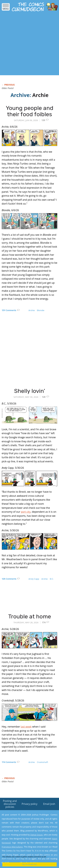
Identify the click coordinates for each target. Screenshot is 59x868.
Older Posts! (8, 88)
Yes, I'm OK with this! (29, 864)
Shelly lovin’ (30, 391)
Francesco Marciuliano (12, 847)
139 (43, 120)
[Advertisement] (29, 44)
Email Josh (49, 804)
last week (26, 727)
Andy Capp (34, 579)
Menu (6, 8)
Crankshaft (42, 762)
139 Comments (9, 310)
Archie (32, 310)
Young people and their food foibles (30, 111)
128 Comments (9, 579)
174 (44, 622)
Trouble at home (30, 616)
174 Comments (9, 762)
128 (44, 397)
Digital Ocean (36, 835)
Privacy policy (29, 804)
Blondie (41, 310)
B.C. (52, 579)
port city (26, 512)
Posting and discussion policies (10, 804)
